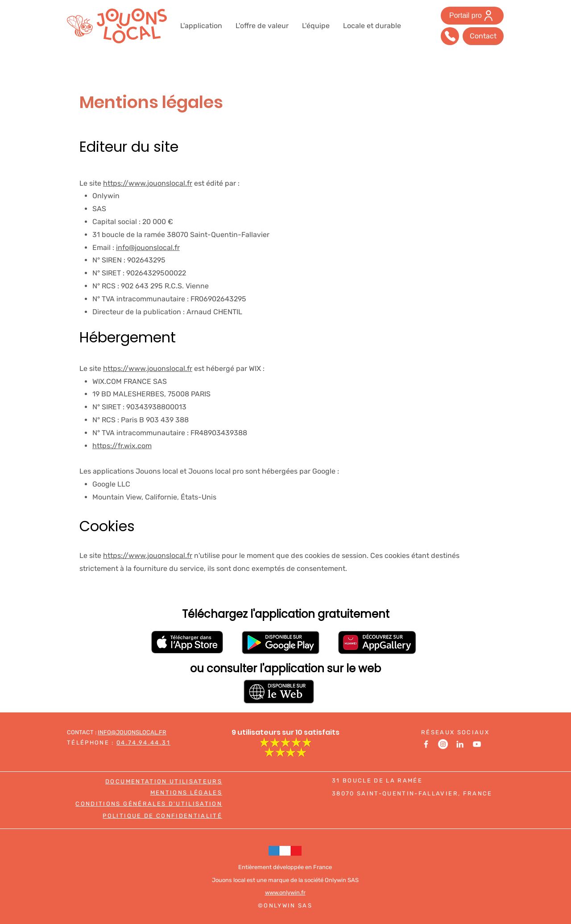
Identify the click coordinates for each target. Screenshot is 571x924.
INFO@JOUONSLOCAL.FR (132, 732)
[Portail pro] (472, 16)
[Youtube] (477, 744)
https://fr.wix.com (122, 446)
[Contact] (483, 36)
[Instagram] (443, 744)
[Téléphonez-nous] (450, 36)
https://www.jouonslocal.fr (148, 183)
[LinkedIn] (460, 744)
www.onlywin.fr (285, 893)
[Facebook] (426, 744)
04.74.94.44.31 (143, 743)
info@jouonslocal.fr (148, 248)
